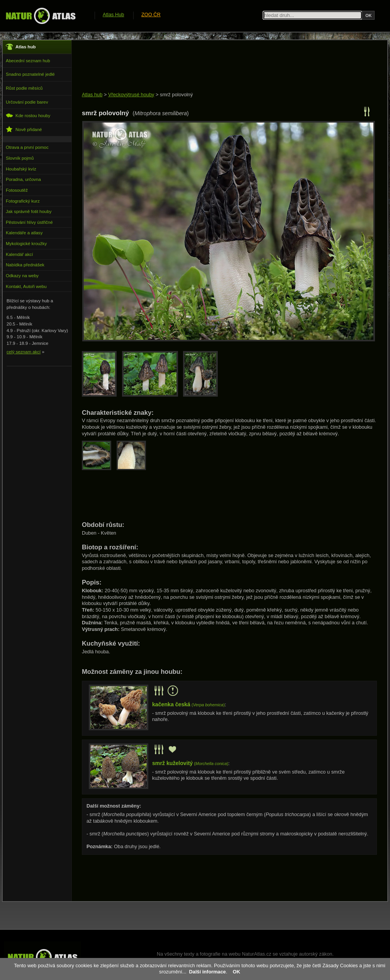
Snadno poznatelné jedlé (30, 74)
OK (237, 972)
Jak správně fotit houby (29, 211)
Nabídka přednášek (25, 265)
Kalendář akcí (19, 254)
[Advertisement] (222, 66)
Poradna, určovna (23, 179)
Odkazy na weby (22, 276)
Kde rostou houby (28, 115)
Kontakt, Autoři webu (26, 286)
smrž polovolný (176, 95)
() (188, 705)
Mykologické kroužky (26, 244)
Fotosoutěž (17, 190)
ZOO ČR (151, 14)
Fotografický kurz (23, 201)
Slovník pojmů (20, 158)
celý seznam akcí (24, 352)
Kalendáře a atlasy (24, 233)
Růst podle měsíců (24, 88)
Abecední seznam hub (28, 61)
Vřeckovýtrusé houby (131, 95)
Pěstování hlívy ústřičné (29, 222)
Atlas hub (92, 95)
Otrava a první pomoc (27, 147)
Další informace (208, 972)
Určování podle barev (27, 102)
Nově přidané (24, 129)
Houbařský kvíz (21, 169)
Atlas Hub (113, 14)
